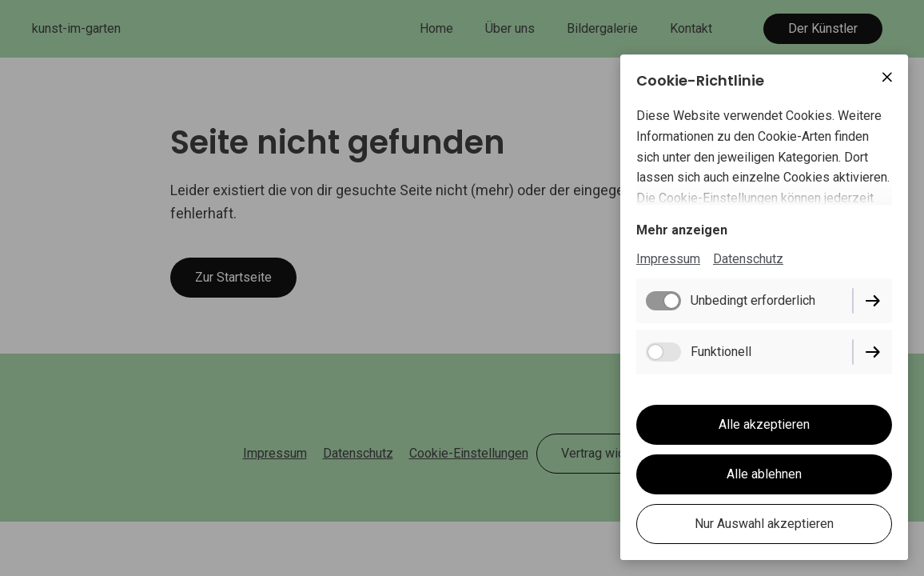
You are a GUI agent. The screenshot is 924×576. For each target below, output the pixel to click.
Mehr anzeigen (682, 230)
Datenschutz (748, 259)
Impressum (668, 259)
